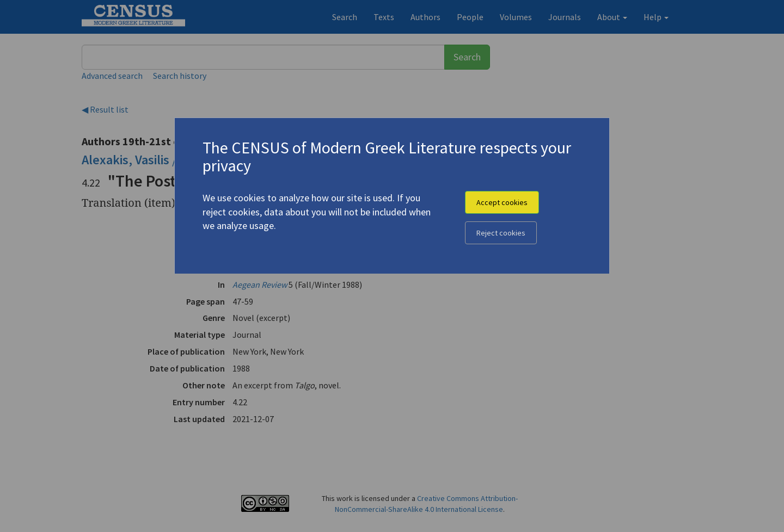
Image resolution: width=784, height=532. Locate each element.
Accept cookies (502, 202)
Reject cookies (501, 233)
